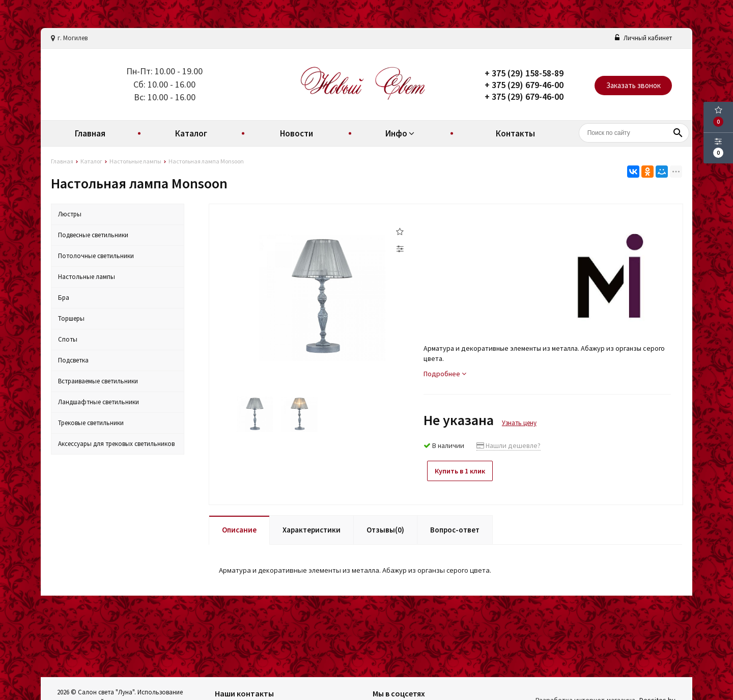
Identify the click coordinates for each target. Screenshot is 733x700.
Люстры (70, 214)
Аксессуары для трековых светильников (116, 444)
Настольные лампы (87, 277)
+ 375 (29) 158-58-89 (524, 73)
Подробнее (445, 374)
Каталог (191, 133)
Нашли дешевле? (509, 445)
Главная (90, 133)
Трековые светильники (91, 423)
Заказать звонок (633, 85)
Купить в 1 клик (464, 471)
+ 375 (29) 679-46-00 (524, 85)
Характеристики (312, 527)
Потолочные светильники (96, 256)
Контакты (515, 133)
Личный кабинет (643, 38)
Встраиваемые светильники (98, 381)
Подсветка (73, 360)
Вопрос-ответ (455, 527)
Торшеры (71, 318)
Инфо (401, 133)
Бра (64, 298)
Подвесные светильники (93, 235)
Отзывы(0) (385, 527)
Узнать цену (519, 423)
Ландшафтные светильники (98, 402)
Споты (68, 339)
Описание (239, 527)
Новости (297, 133)
